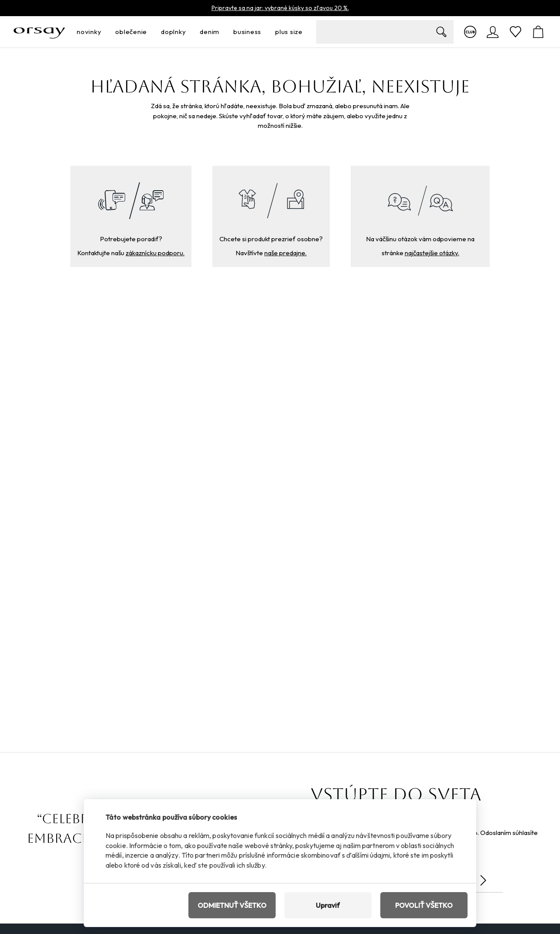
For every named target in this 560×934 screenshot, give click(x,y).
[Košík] (538, 32)
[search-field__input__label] (385, 32)
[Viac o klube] (470, 32)
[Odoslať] (483, 880)
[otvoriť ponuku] (104, 32)
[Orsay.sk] (39, 32)
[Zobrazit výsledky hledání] (441, 32)
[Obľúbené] (516, 32)
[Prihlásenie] (493, 32)
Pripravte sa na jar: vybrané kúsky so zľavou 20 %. (280, 8)
